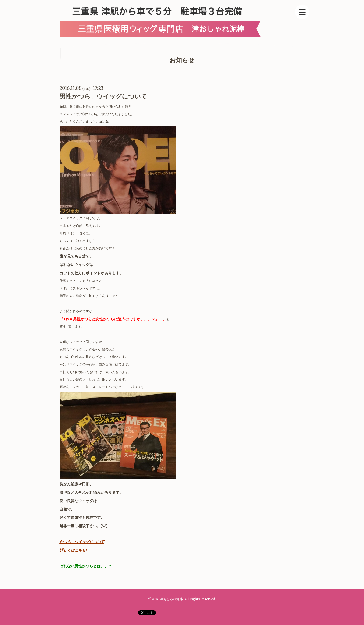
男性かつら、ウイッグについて (103, 96)
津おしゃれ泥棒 (171, 599)
